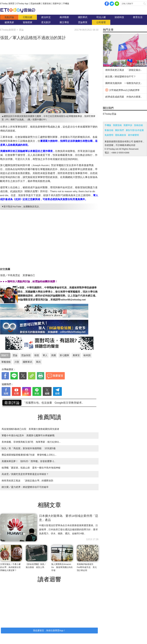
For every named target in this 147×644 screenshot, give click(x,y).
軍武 (38, 362)
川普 (17, 362)
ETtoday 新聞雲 (7, 4)
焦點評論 (9, 17)
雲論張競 (26, 355)
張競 (37, 355)
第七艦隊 (64, 355)
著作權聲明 (133, 135)
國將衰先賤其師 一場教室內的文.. (124, 83)
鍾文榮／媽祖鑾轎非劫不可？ (121, 77)
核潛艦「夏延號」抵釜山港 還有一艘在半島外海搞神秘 (31, 468)
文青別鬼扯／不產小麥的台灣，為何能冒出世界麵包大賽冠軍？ (10, 567)
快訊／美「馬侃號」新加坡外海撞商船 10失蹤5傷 (29, 448)
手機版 (66, 4)
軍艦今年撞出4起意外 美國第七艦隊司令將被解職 (28, 435)
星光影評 (46, 22)
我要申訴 (57, 4)
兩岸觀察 (64, 17)
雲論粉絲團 (35, 4)
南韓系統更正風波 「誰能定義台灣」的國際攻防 (52, 403)
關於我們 (120, 130)
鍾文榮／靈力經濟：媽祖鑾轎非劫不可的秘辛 (25, 487)
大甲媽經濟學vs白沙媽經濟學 (122, 90)
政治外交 (46, 17)
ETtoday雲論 (110, 114)
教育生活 (138, 17)
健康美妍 (9, 22)
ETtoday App (22, 4)
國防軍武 (83, 17)
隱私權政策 (121, 135)
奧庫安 (76, 355)
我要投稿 (47, 4)
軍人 (45, 355)
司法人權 (101, 17)
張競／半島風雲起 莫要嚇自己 (18, 275)
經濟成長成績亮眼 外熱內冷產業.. (124, 97)
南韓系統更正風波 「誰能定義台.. (124, 70)
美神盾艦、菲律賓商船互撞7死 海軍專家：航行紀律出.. (31, 442)
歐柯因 (87, 355)
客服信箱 (109, 130)
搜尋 (145, 4)
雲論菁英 (83, 22)
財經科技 (119, 17)
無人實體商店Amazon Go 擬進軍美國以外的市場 (62, 567)
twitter (112, 4)
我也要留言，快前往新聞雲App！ (49, 630)
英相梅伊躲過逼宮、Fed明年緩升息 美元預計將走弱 (87, 567)
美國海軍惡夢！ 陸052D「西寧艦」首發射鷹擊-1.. (28, 461)
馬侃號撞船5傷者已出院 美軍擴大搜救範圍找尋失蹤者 (30, 429)
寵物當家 (28, 22)
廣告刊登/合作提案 (135, 130)
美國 (53, 355)
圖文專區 (64, 22)
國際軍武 (27, 362)
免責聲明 (109, 135)
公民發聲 (101, 22)
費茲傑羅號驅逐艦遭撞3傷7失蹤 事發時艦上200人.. (29, 455)
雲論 (19, 10)
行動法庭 (28, 17)
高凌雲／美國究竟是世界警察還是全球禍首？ (25, 474)
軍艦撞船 (6, 362)
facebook (107, 4)
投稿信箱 (138, 125)
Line (117, 4)
